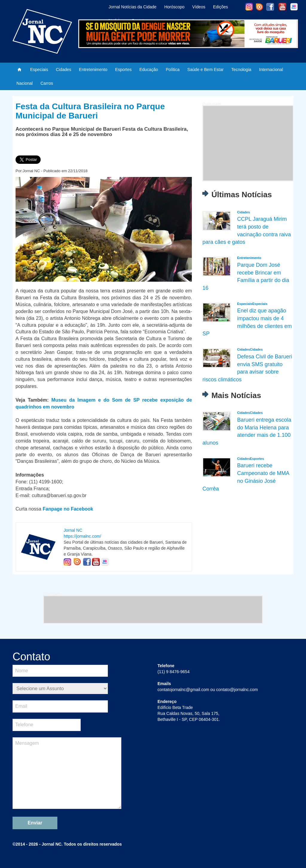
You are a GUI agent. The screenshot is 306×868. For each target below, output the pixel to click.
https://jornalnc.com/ (82, 536)
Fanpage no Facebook (68, 509)
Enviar (35, 823)
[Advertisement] (248, 143)
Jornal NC (73, 530)
